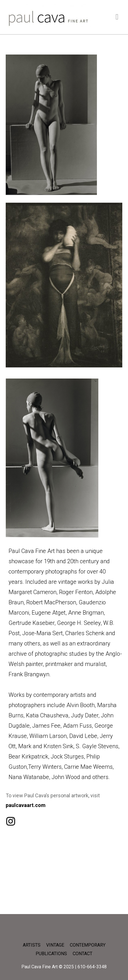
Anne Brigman (86, 613)
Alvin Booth (81, 705)
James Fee (46, 726)
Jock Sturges (67, 756)
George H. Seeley (79, 623)
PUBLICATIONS (51, 954)
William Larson (48, 736)
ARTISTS (32, 945)
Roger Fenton (76, 592)
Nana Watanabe (29, 777)
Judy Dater (85, 715)
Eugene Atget (49, 613)
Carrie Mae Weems (88, 767)
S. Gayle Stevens (97, 746)
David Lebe (83, 736)
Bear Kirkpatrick (28, 756)
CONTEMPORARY (88, 945)
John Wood (66, 777)
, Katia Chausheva (46, 715)
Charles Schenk (85, 633)
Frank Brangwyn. (30, 674)
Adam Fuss (77, 726)
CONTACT (83, 954)
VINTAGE (55, 945)
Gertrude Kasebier (32, 623)
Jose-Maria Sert (42, 633)
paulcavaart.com (26, 805)
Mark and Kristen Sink (46, 746)
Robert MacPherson (51, 602)
